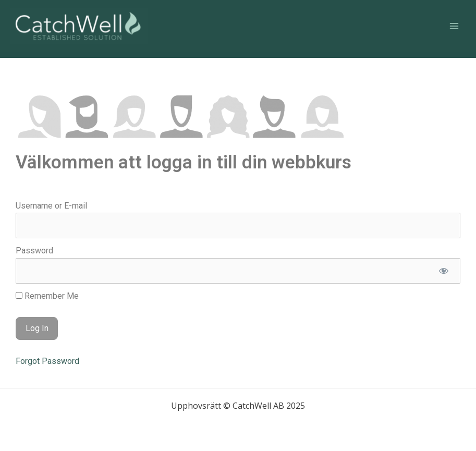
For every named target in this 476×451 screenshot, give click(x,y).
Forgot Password (47, 361)
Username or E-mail (51, 206)
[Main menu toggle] (454, 26)
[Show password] (443, 271)
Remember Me (47, 296)
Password (34, 251)
